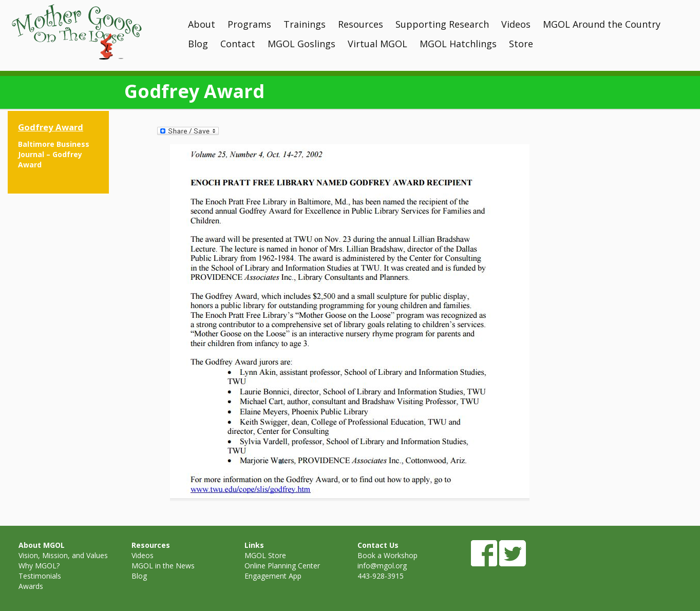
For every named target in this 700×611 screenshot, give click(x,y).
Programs (249, 24)
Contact (238, 44)
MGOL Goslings (301, 44)
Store (521, 44)
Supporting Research (442, 24)
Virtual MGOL (377, 44)
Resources (361, 24)
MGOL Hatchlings (458, 44)
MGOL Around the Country (602, 24)
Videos (516, 24)
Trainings (305, 24)
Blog (198, 44)
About (202, 24)
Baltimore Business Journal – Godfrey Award (54, 154)
